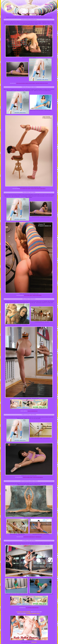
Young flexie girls (37, 295)
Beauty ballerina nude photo (38, 189)
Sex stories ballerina (25, 189)
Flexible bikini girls (33, 613)
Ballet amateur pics (33, 411)
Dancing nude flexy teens (42, 83)
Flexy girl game (28, 295)
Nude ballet (38, 537)
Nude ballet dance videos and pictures (26, 83)
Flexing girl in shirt (24, 612)
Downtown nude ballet (29, 537)
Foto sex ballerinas (38, 477)
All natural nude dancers (32, 608)
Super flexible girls (28, 477)
